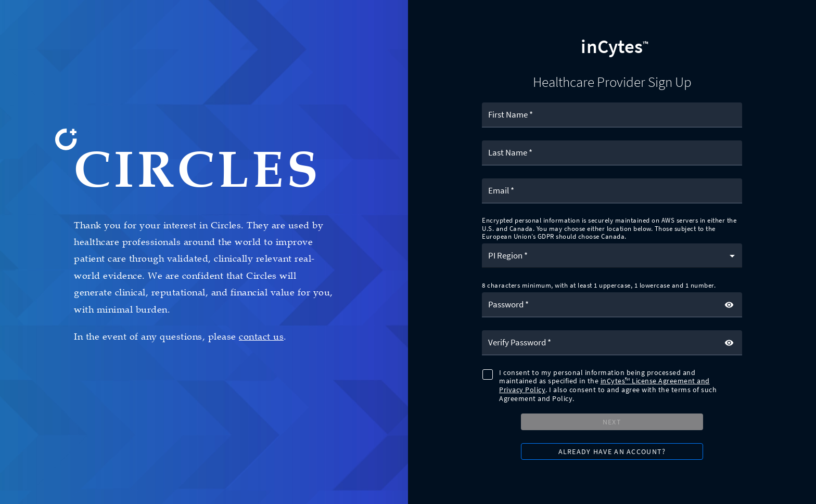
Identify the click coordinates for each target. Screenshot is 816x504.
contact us (261, 337)
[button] (612, 256)
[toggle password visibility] (729, 305)
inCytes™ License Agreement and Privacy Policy (604, 385)
